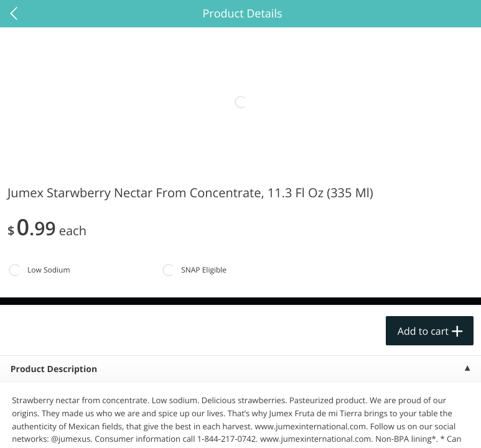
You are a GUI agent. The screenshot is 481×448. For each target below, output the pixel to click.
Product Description (54, 369)
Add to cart (423, 331)
